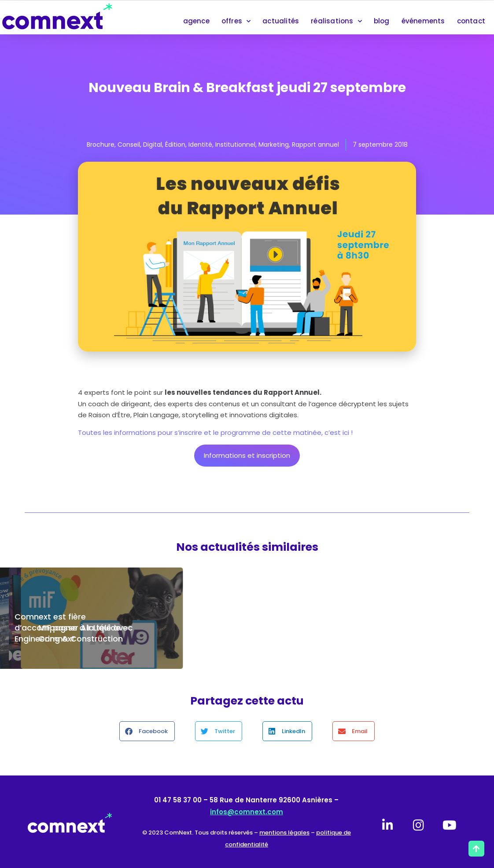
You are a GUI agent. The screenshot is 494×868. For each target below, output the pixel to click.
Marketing (274, 145)
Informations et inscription (247, 455)
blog (382, 21)
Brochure (101, 145)
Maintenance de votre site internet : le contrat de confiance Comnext (233, 628)
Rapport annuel (315, 145)
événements (423, 21)
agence (196, 21)
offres (236, 21)
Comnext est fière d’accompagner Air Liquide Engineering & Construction (69, 628)
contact (471, 21)
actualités (281, 21)
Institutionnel (235, 145)
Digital (153, 145)
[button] (147, 731)
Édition (175, 145)
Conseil (129, 145)
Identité (200, 145)
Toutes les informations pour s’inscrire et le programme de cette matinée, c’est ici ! (215, 432)
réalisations (336, 21)
